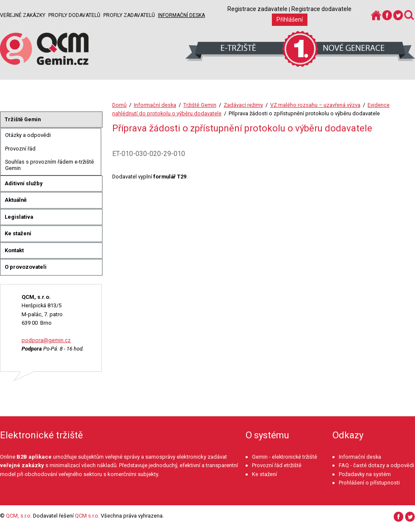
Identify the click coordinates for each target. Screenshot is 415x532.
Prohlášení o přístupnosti (369, 483)
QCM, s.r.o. (19, 516)
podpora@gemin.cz (46, 340)
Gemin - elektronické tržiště (285, 457)
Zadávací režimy (243, 105)
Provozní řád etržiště (277, 465)
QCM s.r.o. (87, 516)
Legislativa (19, 217)
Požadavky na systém (365, 474)
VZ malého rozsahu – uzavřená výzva (315, 105)
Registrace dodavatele (321, 9)
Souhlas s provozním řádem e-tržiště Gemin (50, 165)
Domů (119, 105)
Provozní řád (20, 149)
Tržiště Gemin (200, 105)
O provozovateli (26, 267)
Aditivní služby (24, 183)
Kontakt (14, 250)
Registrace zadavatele (257, 9)
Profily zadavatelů (129, 15)
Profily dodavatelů (74, 15)
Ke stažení (18, 233)
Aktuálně (16, 200)
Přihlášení (290, 19)
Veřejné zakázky (23, 15)
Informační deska (181, 15)
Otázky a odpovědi (28, 135)
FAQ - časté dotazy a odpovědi (376, 465)
